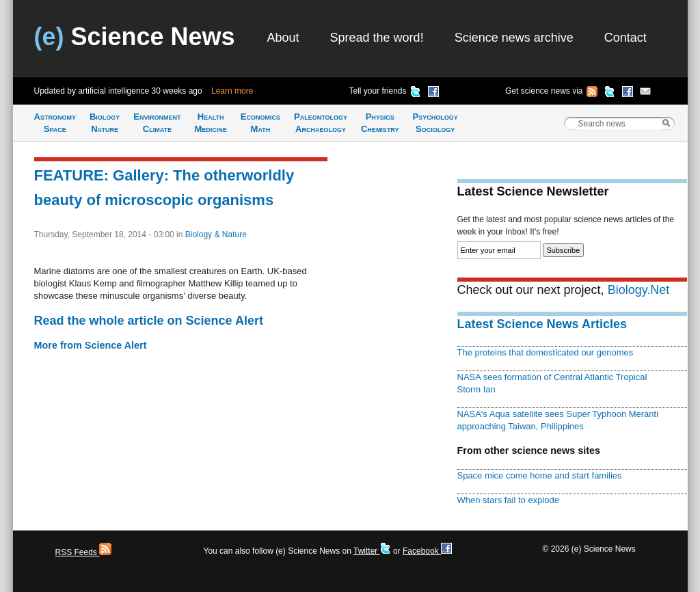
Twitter (372, 551)
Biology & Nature (216, 234)
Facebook (427, 551)
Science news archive (514, 38)
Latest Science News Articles (542, 324)
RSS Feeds (84, 552)
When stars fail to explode (508, 500)
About (283, 38)
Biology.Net (639, 290)
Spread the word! (377, 38)
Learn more (232, 91)
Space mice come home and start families (540, 475)
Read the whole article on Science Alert (149, 321)
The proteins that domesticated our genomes (546, 352)
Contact (625, 38)
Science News (135, 37)
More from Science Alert (91, 345)
